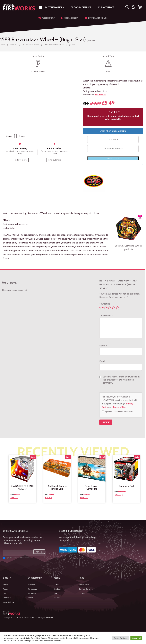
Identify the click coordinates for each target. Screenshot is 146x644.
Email (103, 361)
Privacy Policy (84, 585)
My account (33, 589)
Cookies (82, 593)
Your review (106, 316)
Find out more (20, 160)
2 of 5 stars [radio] (105, 308)
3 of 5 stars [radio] (109, 308)
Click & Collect (70, 18)
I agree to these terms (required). (117, 412)
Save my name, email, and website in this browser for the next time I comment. (121, 380)
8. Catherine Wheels (31, 45)
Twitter (56, 585)
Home (2, 45)
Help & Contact (107, 7)
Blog (5, 593)
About (5, 589)
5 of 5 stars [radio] (117, 308)
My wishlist (32, 593)
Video (9, 136)
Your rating (105, 304)
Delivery (31, 585)
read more (100, 95)
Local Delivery (8, 602)
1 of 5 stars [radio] (101, 308)
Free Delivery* (47, 18)
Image (22, 136)
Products (14, 45)
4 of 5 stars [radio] (113, 308)
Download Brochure (96, 18)
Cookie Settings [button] (120, 638)
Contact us (7, 598)
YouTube (57, 598)
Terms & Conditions (87, 589)
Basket (31, 598)
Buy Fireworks (55, 7)
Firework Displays (81, 7)
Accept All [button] (136, 638)
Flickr (56, 593)
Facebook (57, 589)
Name (103, 346)
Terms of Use (119, 407)
